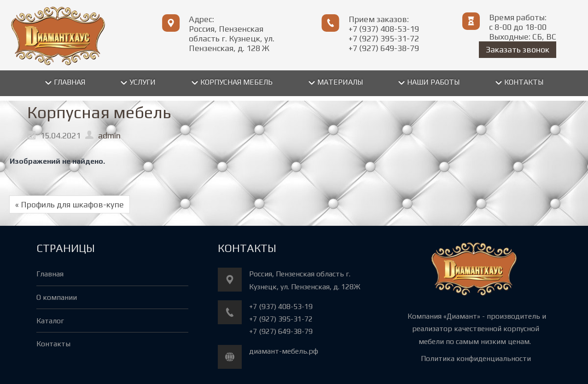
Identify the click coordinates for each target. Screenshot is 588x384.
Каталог (50, 321)
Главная (50, 274)
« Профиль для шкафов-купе (70, 204)
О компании (57, 297)
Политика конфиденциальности (476, 358)
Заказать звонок (518, 49)
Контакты (53, 344)
